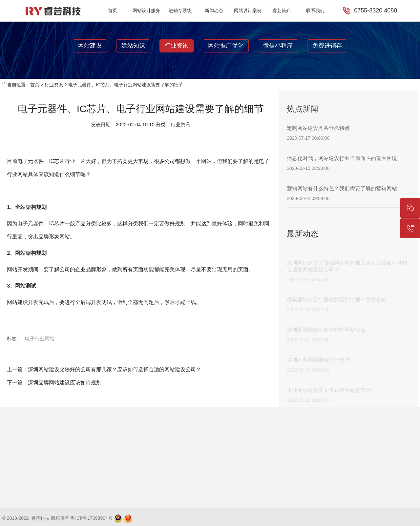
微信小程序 (278, 46)
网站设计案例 (248, 10)
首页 (113, 10)
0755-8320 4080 (376, 10)
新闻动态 (214, 10)
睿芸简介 (282, 10)
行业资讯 (177, 46)
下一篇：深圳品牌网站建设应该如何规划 (54, 383)
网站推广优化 (226, 46)
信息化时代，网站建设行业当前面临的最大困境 (342, 158)
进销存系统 (180, 10)
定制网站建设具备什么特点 (318, 128)
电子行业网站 (40, 339)
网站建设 (90, 46)
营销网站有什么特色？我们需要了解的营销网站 (342, 188)
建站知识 (133, 46)
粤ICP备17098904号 (92, 518)
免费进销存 (327, 46)
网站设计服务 (146, 10)
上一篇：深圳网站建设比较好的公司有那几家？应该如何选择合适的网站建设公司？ (104, 369)
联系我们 (315, 10)
